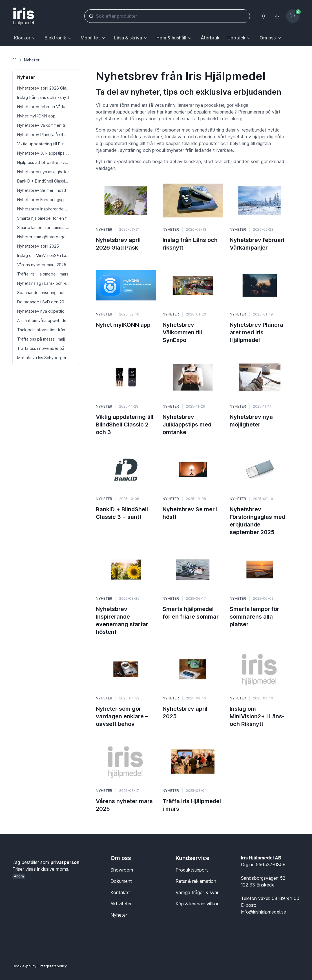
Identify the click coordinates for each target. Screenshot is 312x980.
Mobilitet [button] (90, 38)
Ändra (19, 876)
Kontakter (121, 892)
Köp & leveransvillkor (197, 904)
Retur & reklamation (196, 881)
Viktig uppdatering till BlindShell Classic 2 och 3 (125, 425)
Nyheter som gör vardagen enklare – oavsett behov (122, 716)
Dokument (121, 881)
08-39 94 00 (286, 898)
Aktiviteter (121, 904)
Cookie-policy (24, 966)
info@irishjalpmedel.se (264, 912)
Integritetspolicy (53, 966)
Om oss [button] (268, 38)
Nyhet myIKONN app (123, 325)
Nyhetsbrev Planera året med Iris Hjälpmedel (256, 332)
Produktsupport (192, 870)
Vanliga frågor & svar (197, 892)
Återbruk (210, 38)
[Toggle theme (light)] (264, 16)
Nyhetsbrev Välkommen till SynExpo (182, 332)
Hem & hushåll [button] (171, 38)
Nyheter (32, 60)
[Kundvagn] (293, 16)
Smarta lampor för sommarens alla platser (255, 617)
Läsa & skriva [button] (128, 38)
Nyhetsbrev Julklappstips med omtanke (187, 425)
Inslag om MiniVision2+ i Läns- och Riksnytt (257, 716)
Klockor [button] (22, 38)
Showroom (122, 870)
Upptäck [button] (236, 38)
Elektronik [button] (55, 38)
